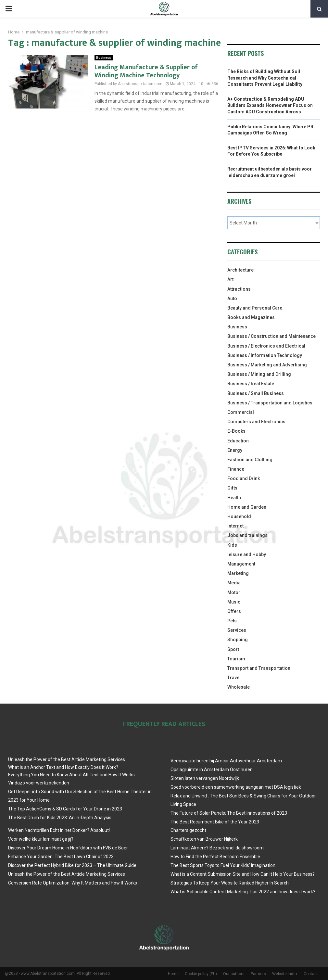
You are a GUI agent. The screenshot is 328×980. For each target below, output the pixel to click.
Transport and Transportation (259, 668)
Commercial (241, 412)
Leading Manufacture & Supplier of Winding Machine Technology (146, 71)
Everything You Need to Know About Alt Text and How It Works (71, 775)
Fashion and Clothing (250, 460)
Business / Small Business (256, 393)
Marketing (238, 573)
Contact (311, 974)
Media (234, 583)
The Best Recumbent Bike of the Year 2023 (215, 822)
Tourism (236, 659)
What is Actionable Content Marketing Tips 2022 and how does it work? (243, 892)
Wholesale (239, 687)
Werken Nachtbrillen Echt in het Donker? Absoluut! (59, 830)
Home (173, 974)
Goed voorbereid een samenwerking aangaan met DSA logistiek (236, 787)
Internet (235, 526)
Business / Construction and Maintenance (271, 336)
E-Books (236, 431)
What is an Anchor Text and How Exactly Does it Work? (63, 767)
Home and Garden (247, 507)
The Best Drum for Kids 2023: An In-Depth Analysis (60, 818)
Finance (236, 469)
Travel (234, 678)
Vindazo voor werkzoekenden (39, 783)
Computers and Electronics (256, 422)
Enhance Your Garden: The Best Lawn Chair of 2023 (61, 857)
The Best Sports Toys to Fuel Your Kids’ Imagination (223, 865)
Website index (285, 974)
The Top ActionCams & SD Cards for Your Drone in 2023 (65, 809)
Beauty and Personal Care (255, 308)
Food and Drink (244, 478)
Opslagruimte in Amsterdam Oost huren (212, 770)
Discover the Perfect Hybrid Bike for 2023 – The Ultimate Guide (72, 865)
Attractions (239, 289)
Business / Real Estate (251, 384)
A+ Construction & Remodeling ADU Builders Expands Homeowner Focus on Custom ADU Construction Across (270, 105)
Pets (232, 621)
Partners (258, 974)
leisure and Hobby (247, 554)
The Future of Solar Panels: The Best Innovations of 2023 (229, 813)
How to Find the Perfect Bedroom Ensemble (215, 857)
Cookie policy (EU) (201, 974)
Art (230, 279)
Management (241, 564)
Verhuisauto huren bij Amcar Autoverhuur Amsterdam (226, 761)
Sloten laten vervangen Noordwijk (205, 778)
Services (237, 630)
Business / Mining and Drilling (259, 374)
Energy (235, 450)
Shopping (238, 640)
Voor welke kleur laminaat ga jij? (41, 839)
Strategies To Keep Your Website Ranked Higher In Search (230, 883)
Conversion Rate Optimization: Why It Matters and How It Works (73, 883)
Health (234, 498)
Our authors (234, 974)
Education (238, 441)
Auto (232, 299)
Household (239, 516)
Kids (232, 545)
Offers (234, 611)
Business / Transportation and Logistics (270, 403)
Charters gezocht (188, 830)
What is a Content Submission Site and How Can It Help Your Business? (243, 874)
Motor (234, 592)
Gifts (232, 488)
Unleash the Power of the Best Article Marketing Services (67, 759)
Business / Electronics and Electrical (266, 346)
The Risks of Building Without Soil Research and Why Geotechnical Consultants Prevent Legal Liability (265, 78)
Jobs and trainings (247, 535)
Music (234, 602)
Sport (233, 649)
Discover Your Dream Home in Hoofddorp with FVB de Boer (68, 848)
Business (104, 58)
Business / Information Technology (265, 355)
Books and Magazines (251, 317)
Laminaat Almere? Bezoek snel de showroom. (218, 848)
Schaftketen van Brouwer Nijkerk (204, 839)
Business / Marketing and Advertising (267, 365)
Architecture (240, 270)
